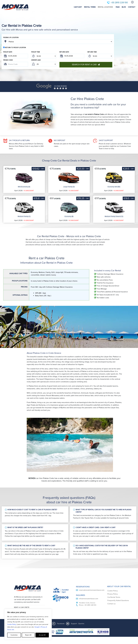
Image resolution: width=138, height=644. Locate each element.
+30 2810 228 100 (119, 3)
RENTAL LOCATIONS (105, 7)
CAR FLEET (78, 7)
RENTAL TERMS (90, 7)
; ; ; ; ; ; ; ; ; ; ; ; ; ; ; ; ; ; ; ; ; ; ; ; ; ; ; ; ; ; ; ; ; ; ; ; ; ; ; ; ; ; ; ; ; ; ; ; (44, 56)
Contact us (111, 604)
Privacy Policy (113, 594)
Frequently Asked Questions (118, 600)
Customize (14, 635)
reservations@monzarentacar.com (92, 590)
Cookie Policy (12, 624)
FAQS (118, 7)
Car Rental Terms (114, 597)
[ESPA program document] (69, 632)
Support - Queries (78, 624)
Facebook (61, 624)
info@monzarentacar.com (89, 599)
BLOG (124, 7)
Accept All (42, 635)
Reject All (28, 635)
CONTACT (132, 7)
